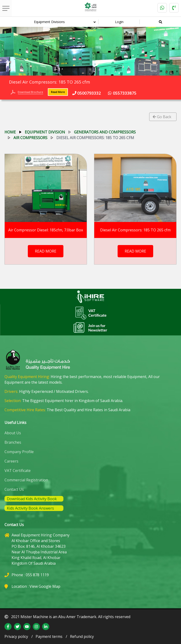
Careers (11, 461)
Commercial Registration (26, 480)
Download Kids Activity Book (32, 499)
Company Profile (19, 452)
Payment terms (49, 636)
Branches (13, 442)
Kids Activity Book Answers (30, 508)
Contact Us (14, 489)
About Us (13, 433)
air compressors (30, 138)
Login (119, 22)
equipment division (45, 132)
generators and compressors (105, 132)
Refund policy (82, 636)
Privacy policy (16, 636)
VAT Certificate (18, 471)
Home (10, 132)
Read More (58, 92)
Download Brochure (30, 92)
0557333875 (122, 93)
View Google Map (45, 586)
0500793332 (87, 93)
